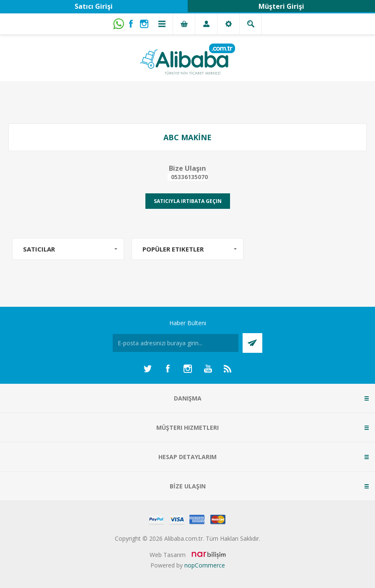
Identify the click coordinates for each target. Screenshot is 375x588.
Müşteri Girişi (281, 6)
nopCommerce (205, 565)
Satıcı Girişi (94, 6)
